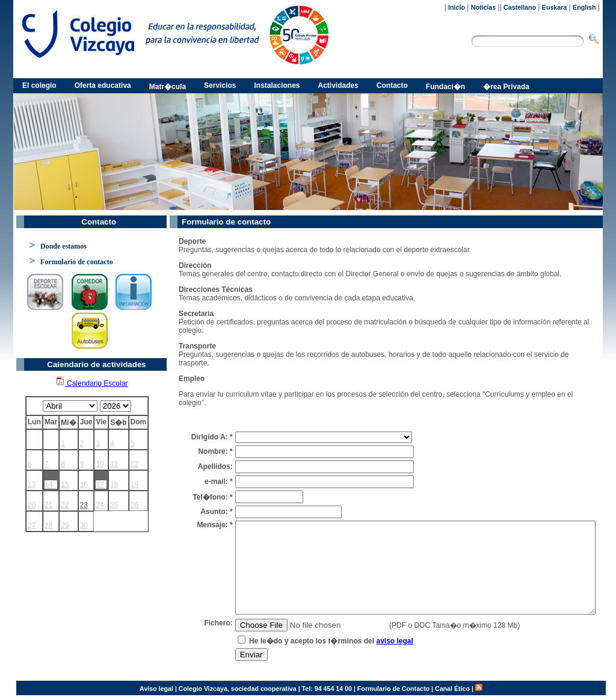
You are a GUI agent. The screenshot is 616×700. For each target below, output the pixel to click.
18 (114, 485)
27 (32, 525)
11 (114, 464)
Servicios (220, 85)
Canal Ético (452, 689)
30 (84, 525)
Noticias (483, 7)
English (584, 7)
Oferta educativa (103, 85)
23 (84, 505)
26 (134, 505)
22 (65, 505)
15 (65, 485)
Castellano (520, 7)
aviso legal (394, 641)
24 (100, 505)
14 (48, 485)
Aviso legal (156, 689)
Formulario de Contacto (393, 689)
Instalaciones (277, 85)
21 (48, 505)
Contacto (392, 85)
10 (100, 464)
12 (134, 464)
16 (84, 485)
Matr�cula (168, 87)
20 (32, 505)
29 (65, 525)
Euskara (554, 7)
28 (48, 525)
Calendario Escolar (92, 383)
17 (100, 485)
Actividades (338, 85)
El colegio (39, 85)
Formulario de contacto (77, 262)
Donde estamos (63, 246)
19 (134, 485)
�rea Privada (506, 87)
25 (114, 505)
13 (32, 485)
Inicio (457, 7)
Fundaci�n (445, 87)
